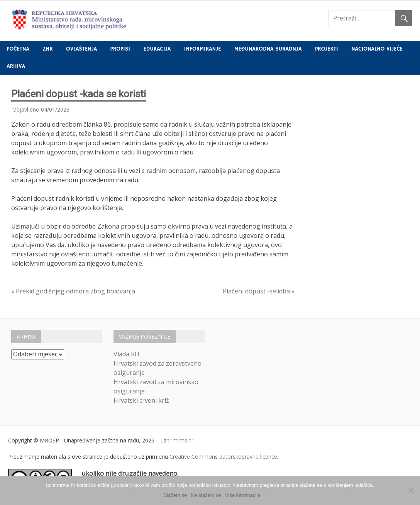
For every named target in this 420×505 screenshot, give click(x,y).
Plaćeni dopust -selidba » (259, 291)
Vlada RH (126, 354)
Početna (18, 49)
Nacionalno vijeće (377, 49)
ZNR (47, 49)
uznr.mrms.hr (177, 440)
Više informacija (243, 495)
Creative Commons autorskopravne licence (223, 457)
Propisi (120, 49)
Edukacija (157, 49)
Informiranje (203, 49)
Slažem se (175, 495)
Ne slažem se (206, 495)
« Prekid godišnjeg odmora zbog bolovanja (73, 291)
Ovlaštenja (81, 49)
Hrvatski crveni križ (141, 400)
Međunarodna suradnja (268, 49)
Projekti (327, 49)
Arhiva (16, 66)
